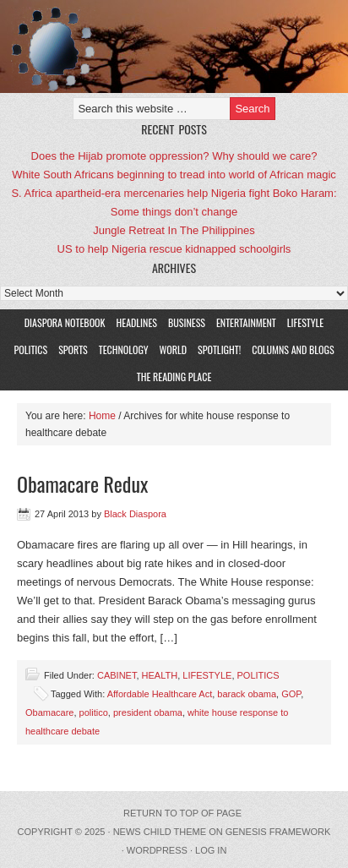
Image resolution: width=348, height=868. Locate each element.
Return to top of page (182, 813)
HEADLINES (137, 322)
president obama (148, 712)
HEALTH (160, 675)
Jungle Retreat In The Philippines (174, 230)
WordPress (157, 850)
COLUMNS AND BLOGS (293, 349)
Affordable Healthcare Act (160, 694)
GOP (291, 694)
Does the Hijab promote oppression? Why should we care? (174, 156)
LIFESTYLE (303, 322)
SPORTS (73, 349)
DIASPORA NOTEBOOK (65, 322)
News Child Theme (160, 832)
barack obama (247, 694)
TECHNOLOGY (124, 349)
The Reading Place (174, 377)
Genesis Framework (278, 832)
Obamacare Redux (82, 483)
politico (94, 712)
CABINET (117, 675)
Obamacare (49, 712)
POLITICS (30, 349)
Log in (211, 850)
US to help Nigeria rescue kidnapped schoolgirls (174, 249)
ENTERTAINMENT (246, 322)
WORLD (171, 349)
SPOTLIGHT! (217, 349)
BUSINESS (187, 322)
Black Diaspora (135, 514)
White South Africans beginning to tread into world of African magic (174, 175)
